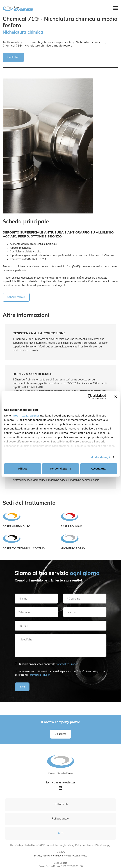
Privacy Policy (41, 856)
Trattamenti (61, 804)
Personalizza (61, 469)
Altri (61, 833)
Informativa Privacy (67, 664)
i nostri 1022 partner (26, 416)
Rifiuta (23, 469)
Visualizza (61, 734)
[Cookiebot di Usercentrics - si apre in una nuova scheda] (90, 397)
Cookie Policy (80, 856)
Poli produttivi (61, 819)
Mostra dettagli (100, 457)
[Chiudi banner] (116, 397)
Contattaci (13, 57)
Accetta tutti (99, 469)
